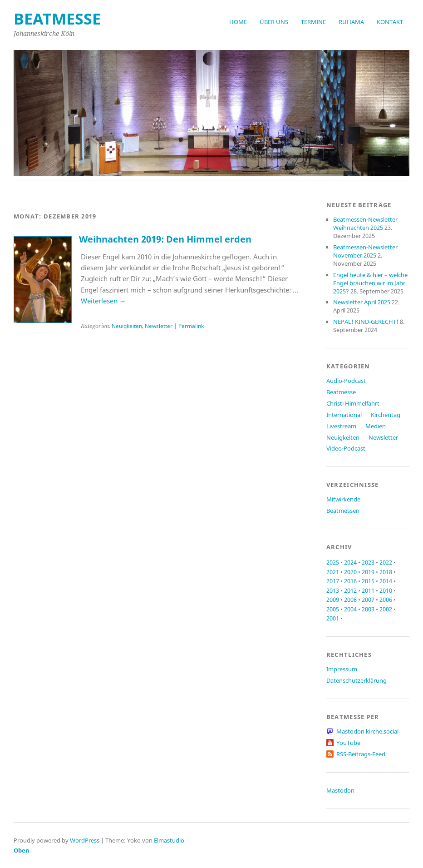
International (344, 415)
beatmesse (57, 19)
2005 (333, 609)
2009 (333, 600)
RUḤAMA (351, 22)
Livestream (341, 426)
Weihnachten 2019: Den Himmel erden (165, 239)
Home (238, 22)
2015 (368, 581)
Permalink (191, 326)
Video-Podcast (346, 448)
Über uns (274, 22)
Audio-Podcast (346, 381)
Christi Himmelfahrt (353, 403)
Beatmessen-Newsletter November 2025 (365, 251)
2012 (350, 590)
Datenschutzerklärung (357, 680)
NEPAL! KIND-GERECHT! (366, 322)
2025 (333, 562)
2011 (368, 590)
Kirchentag (386, 415)
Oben (22, 850)
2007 (368, 600)
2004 (350, 609)
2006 (386, 600)
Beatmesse (341, 392)
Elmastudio (169, 840)
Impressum (342, 669)
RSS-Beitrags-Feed (361, 754)
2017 (333, 581)
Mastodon (340, 790)
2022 (386, 562)
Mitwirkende (343, 499)
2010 (386, 590)
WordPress (85, 840)
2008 (350, 600)
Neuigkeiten (127, 326)
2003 (368, 609)
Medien (376, 426)
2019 (368, 572)
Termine (313, 22)
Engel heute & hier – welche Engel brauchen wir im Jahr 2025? (370, 283)
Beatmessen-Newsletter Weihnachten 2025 (365, 223)
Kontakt (390, 22)
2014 (386, 581)
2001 (333, 618)
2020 (350, 572)
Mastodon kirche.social (367, 731)
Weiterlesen (103, 301)
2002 (386, 609)
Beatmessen (343, 511)
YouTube (348, 743)
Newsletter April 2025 (362, 302)
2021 (333, 572)
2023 (368, 562)
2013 (333, 590)
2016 (350, 581)
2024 (350, 562)
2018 (386, 572)
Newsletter (159, 326)
